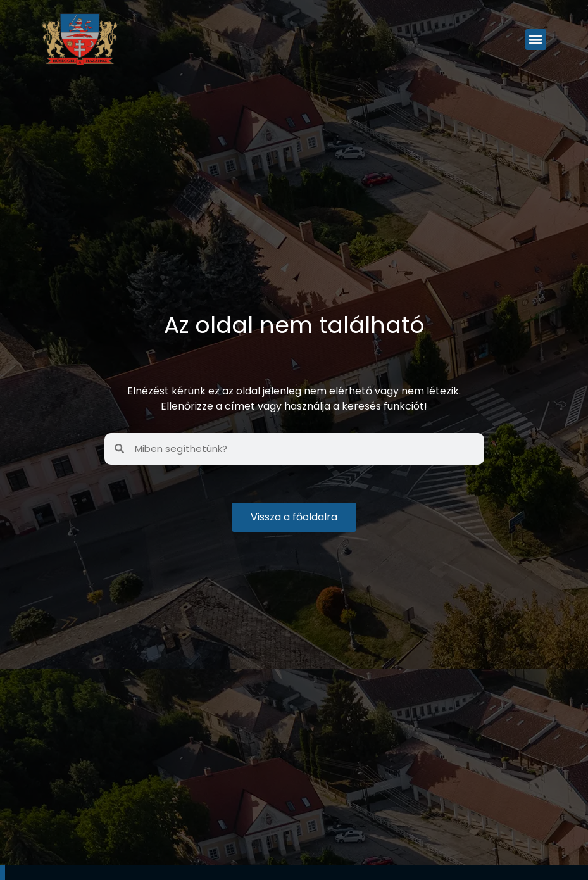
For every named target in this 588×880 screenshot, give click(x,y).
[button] (536, 40)
